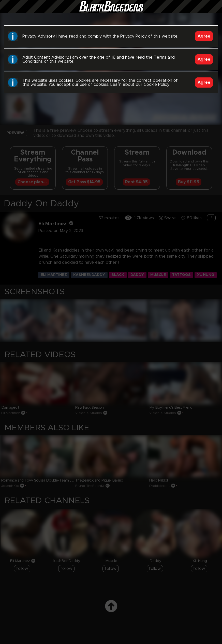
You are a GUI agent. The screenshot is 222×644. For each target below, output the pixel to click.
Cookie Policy (156, 85)
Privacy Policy (134, 36)
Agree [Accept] (204, 36)
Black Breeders (111, 11)
